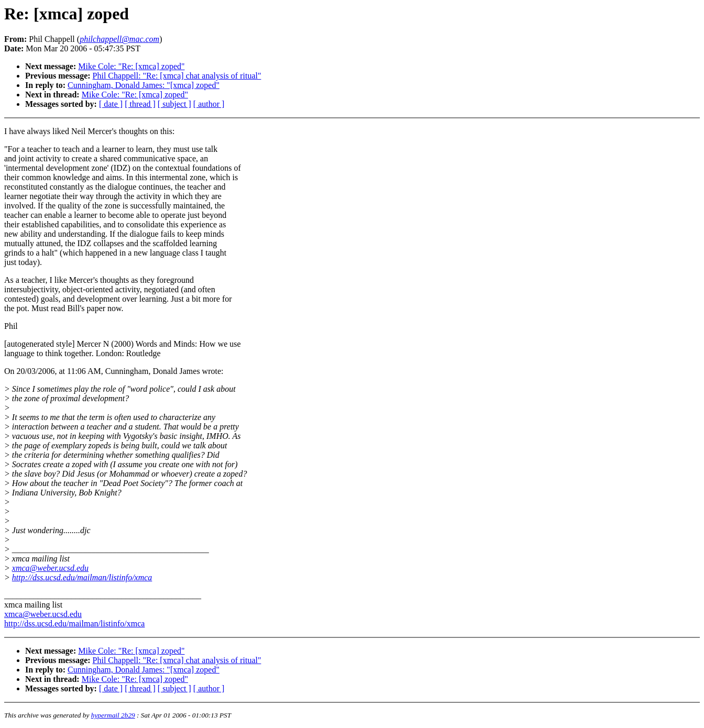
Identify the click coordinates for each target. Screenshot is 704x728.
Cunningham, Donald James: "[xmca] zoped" (144, 85)
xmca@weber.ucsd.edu (50, 568)
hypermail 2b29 (113, 715)
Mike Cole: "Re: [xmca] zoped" (131, 66)
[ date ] (111, 104)
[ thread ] (140, 104)
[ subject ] (174, 104)
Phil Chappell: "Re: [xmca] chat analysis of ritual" (177, 76)
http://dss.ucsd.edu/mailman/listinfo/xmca (82, 577)
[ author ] (209, 104)
